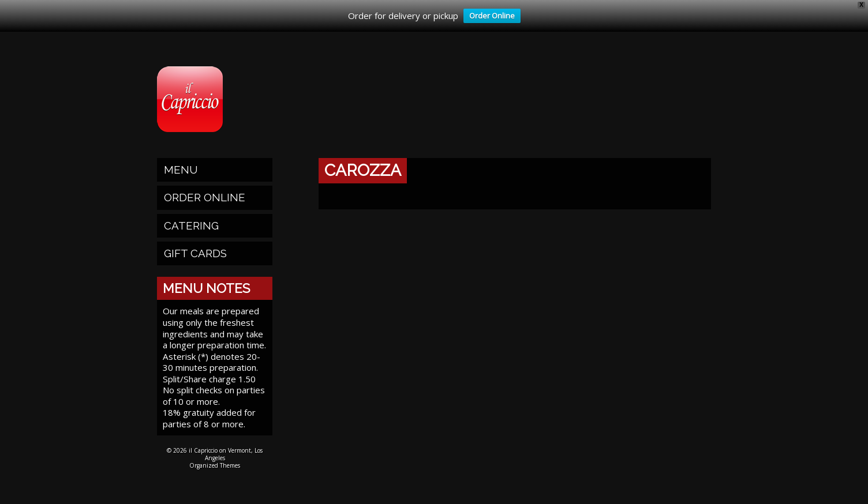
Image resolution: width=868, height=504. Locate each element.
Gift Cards (195, 253)
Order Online (489, 17)
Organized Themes (215, 465)
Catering (191, 225)
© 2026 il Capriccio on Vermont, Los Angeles (215, 454)
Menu (181, 170)
